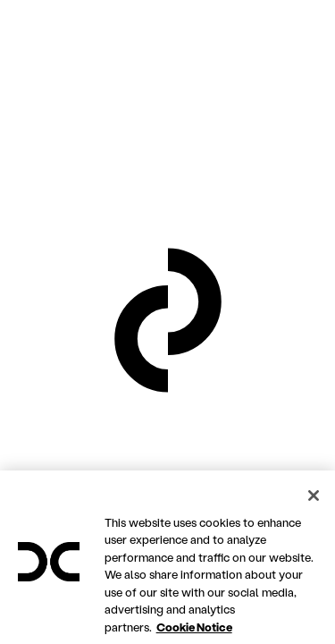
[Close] (314, 504)
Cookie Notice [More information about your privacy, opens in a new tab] (194, 635)
